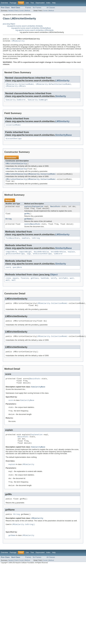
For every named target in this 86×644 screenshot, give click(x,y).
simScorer (58, 260)
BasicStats (55, 211)
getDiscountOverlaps (15, 260)
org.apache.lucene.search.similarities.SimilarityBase (31, 28)
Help (54, 3)
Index (48, 3)
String (9, 224)
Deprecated (40, 3)
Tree (32, 3)
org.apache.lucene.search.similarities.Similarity (25, 26)
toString (36, 244)
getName (28, 224)
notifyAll (63, 285)
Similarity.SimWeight (38, 102)
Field (16, 11)
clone (8, 285)
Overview (4, 3)
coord (8, 274)
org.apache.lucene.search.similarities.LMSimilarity (35, 30)
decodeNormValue (41, 258)
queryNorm (17, 274)
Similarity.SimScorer (16, 102)
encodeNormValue (58, 258)
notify (54, 285)
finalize (25, 285)
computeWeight (25, 258)
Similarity (61, 98)
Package (13, 3)
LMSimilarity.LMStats (16, 88)
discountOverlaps (14, 141)
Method (27, 11)
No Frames (37, 8)
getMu (27, 218)
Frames (28, 8)
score (27, 229)
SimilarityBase (64, 137)
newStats (26, 244)
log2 (29, 260)
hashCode (45, 285)
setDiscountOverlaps (42, 260)
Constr (21, 11)
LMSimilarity (18, 42)
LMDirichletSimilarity (16, 166)
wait (72, 285)
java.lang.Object (9, 24)
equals (16, 285)
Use (27, 3)
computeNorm (11, 258)
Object (54, 281)
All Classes (51, 8)
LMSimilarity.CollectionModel (20, 85)
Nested (11, 11)
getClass (35, 285)
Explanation (38, 211)
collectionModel (13, 127)
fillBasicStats (13, 244)
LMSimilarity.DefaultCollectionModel (53, 85)
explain (28, 211)
